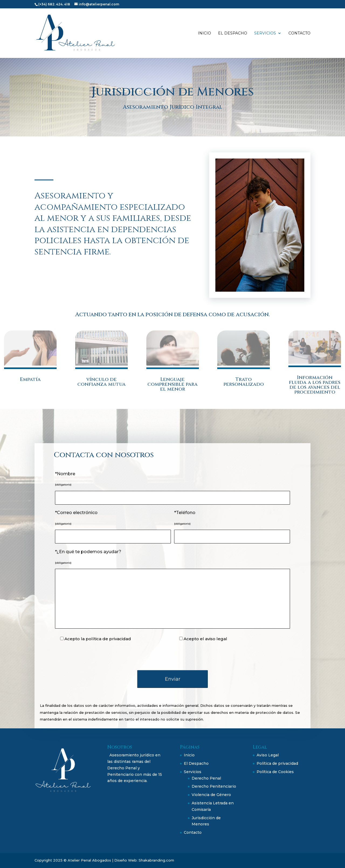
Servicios (265, 33)
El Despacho (233, 33)
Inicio (204, 33)
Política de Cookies (275, 772)
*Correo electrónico (76, 513)
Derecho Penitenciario (214, 786)
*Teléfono (185, 513)
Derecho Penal (206, 778)
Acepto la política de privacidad (98, 639)
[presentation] (172, 656)
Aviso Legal (268, 755)
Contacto (299, 33)
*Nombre (65, 474)
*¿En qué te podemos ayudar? (88, 552)
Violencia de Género (211, 795)
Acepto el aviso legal (205, 639)
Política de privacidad (277, 763)
